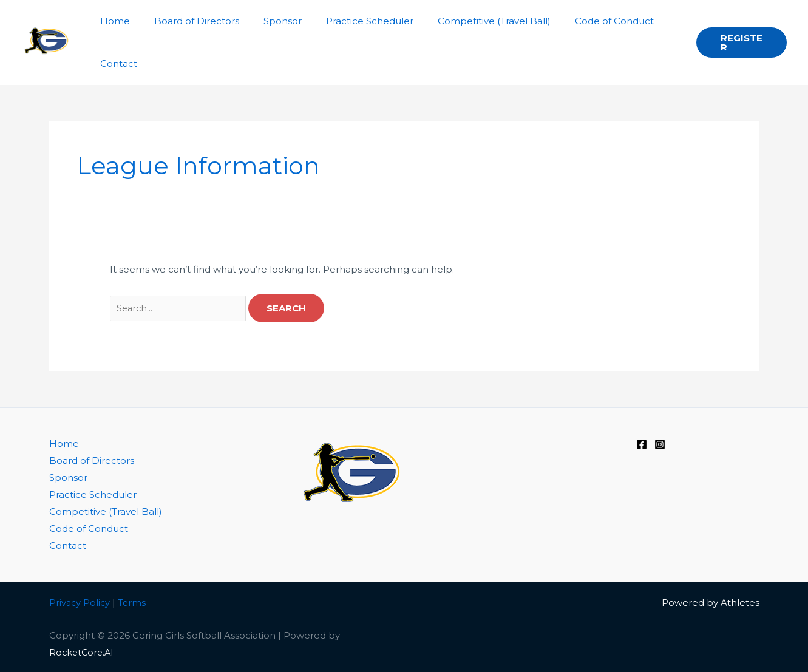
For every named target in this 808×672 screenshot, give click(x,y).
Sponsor (68, 477)
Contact (68, 545)
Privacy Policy (80, 601)
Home (64, 443)
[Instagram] (660, 444)
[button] (739, 42)
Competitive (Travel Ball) (106, 511)
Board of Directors (92, 460)
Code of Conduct (89, 528)
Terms (134, 601)
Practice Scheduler (93, 494)
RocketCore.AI (83, 651)
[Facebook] (642, 444)
